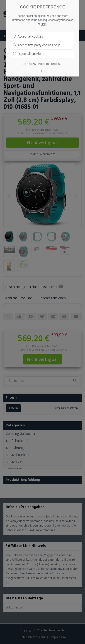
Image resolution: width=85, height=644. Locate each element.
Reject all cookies (28, 50)
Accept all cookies (28, 33)
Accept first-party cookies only (36, 42)
